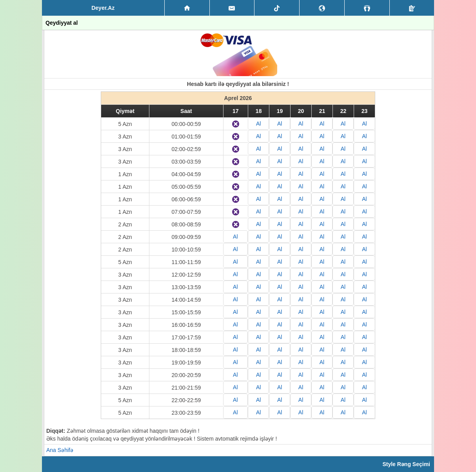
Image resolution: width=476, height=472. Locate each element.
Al (258, 124)
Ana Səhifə (60, 450)
